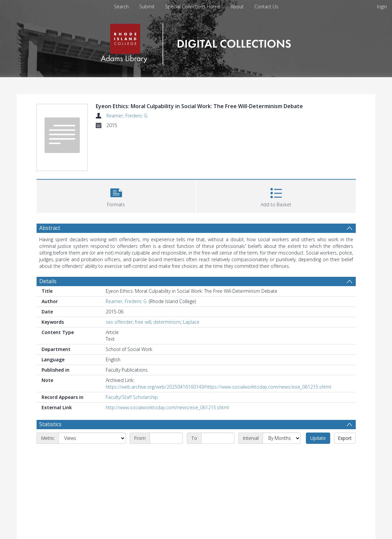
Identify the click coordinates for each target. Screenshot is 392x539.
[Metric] (92, 438)
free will (143, 322)
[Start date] (166, 438)
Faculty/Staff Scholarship (132, 397)
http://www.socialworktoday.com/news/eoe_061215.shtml (167, 407)
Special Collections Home (193, 6)
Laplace (191, 322)
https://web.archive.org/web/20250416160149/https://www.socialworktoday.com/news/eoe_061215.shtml (218, 387)
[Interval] (282, 438)
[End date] (218, 438)
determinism (167, 322)
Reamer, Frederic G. (127, 116)
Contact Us (266, 6)
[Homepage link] (196, 42)
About (237, 6)
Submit (147, 6)
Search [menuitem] (121, 6)
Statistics (50, 424)
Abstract (50, 228)
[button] (116, 195)
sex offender (119, 322)
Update (318, 438)
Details (48, 281)
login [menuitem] (382, 6)
